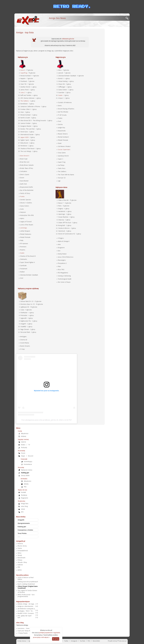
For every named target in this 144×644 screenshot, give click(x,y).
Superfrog (24, 73)
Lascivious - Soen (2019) (26, 628)
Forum (23, 453)
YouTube (83, 641)
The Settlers (25, 101)
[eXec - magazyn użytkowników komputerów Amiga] (28, 20)
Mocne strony (22, 546)
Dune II (23, 70)
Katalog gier (22, 527)
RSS (89, 641)
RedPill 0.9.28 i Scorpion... (26, 613)
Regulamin (25, 498)
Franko (22, 196)
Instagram (74, 641)
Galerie (24, 442)
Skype (23, 456)
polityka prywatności (46, 633)
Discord (31, 456)
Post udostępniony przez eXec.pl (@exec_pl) (37, 420)
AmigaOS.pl (21, 541)
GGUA (23, 509)
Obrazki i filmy (22, 562)
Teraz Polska (22, 533)
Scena (20, 548)
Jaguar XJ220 (25, 137)
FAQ (19, 567)
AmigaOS (21, 520)
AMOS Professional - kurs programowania (26, 596)
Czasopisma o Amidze (25, 530)
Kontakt (23, 492)
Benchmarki (21, 558)
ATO (22, 512)
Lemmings (24, 228)
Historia (20, 544)
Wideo (23, 445)
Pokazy (20, 560)
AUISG (20, 570)
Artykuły (24, 436)
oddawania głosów (68, 39)
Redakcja (24, 495)
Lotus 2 (23, 93)
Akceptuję (56, 639)
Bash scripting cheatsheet (26, 584)
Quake (22, 253)
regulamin (57, 633)
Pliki (25, 487)
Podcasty (24, 448)
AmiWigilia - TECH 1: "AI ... (26, 611)
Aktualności (25, 433)
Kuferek (20, 565)
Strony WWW (25, 476)
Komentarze (28, 464)
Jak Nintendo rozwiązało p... (27, 609)
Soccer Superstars (64, 150)
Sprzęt (20, 555)
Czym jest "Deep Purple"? (26, 631)
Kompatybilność (23, 551)
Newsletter (96, 641)
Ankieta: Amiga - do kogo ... (27, 604)
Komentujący (28, 462)
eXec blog (24, 506)
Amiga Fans (25, 504)
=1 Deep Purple (23, 633)
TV (29, 445)
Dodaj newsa (22, 641)
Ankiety (26, 484)
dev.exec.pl (123, 641)
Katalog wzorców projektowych (28, 582)
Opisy (19, 553)
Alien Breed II (25, 156)
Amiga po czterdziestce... (26, 606)
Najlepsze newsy (27, 470)
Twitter (66, 641)
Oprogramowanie (24, 523)
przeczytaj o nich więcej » (41, 637)
